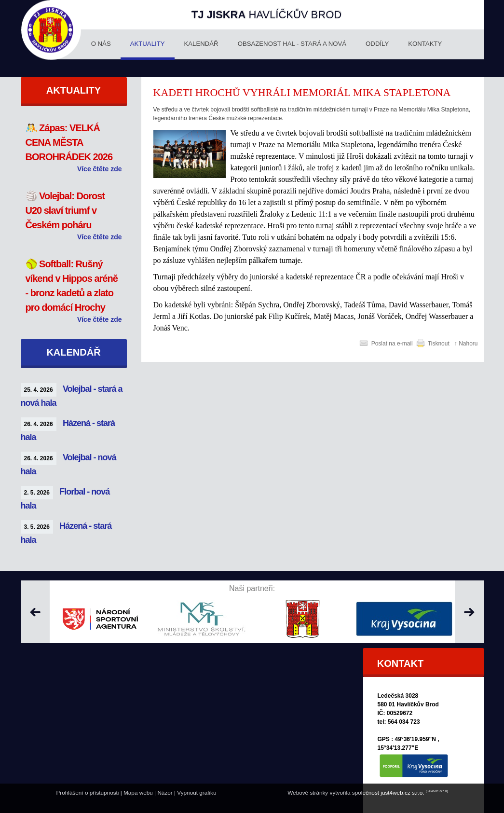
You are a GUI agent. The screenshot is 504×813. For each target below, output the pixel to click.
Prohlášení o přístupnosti (87, 792)
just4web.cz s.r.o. (402, 792)
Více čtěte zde (100, 169)
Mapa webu (138, 792)
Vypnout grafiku (197, 792)
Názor (165, 792)
